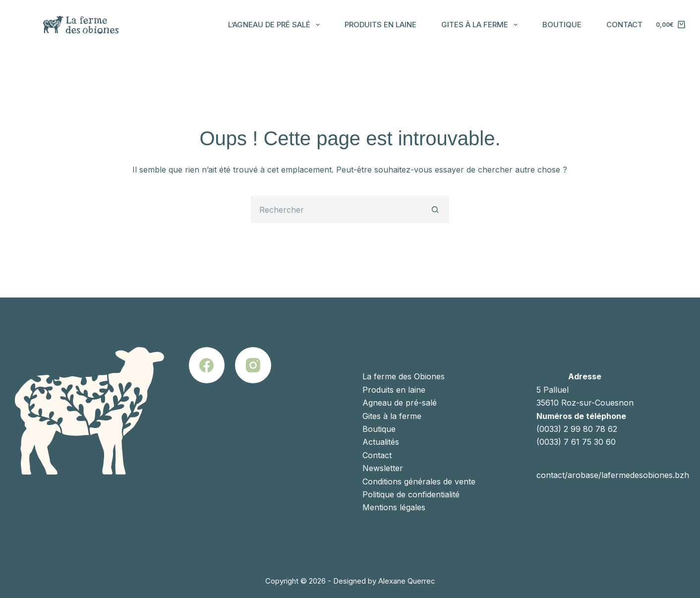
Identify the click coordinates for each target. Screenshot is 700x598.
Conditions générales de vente (419, 481)
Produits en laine (380, 25)
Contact (624, 25)
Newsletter (383, 468)
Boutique (562, 25)
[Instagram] (253, 365)
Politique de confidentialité (411, 494)
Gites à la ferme (481, 25)
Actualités (381, 442)
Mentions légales (394, 507)
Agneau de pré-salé (400, 403)
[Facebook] (207, 365)
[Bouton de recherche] (436, 209)
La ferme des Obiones (404, 376)
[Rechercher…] (336, 209)
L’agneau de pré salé (276, 25)
